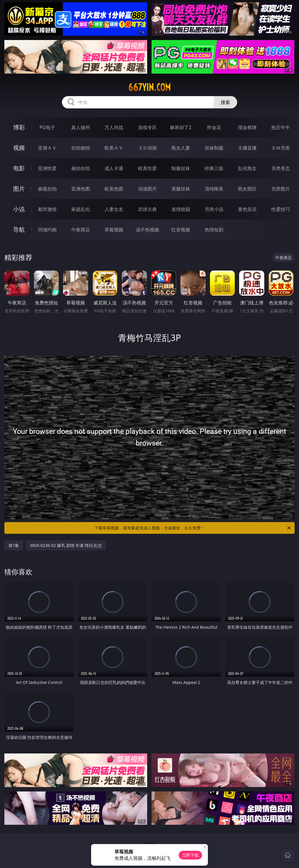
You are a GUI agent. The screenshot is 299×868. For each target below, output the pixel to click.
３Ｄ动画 (147, 148)
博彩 (19, 127)
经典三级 (214, 168)
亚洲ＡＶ (47, 148)
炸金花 (214, 127)
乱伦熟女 (247, 168)
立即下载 (190, 855)
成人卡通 (114, 168)
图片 (19, 189)
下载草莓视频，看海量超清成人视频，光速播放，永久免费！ (193, 528)
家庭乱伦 (81, 209)
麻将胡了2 (181, 127)
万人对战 (114, 127)
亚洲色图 (81, 189)
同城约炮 (47, 230)
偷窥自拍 (47, 189)
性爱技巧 (281, 209)
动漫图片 (147, 189)
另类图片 (281, 189)
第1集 (14, 545)
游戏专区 (147, 127)
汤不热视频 (147, 230)
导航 (19, 229)
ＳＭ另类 (281, 148)
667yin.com (149, 87)
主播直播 (247, 148)
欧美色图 (114, 189)
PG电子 (47, 127)
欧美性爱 (147, 168)
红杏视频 (181, 230)
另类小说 (214, 209)
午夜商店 (81, 230)
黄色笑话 (247, 209)
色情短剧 (214, 230)
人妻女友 (114, 209)
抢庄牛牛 (281, 127)
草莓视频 (114, 230)
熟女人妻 (181, 148)
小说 (19, 209)
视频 (19, 148)
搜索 (225, 102)
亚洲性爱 (47, 168)
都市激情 (47, 209)
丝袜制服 (214, 148)
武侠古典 (147, 209)
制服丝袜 (181, 168)
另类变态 (281, 168)
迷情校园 (181, 209)
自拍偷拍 (81, 148)
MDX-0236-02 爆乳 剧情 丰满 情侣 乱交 (66, 545)
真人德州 (81, 127)
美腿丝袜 (181, 189)
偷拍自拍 (81, 168)
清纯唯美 (214, 189)
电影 (19, 168)
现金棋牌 (247, 127)
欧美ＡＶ (114, 148)
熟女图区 (247, 189)
